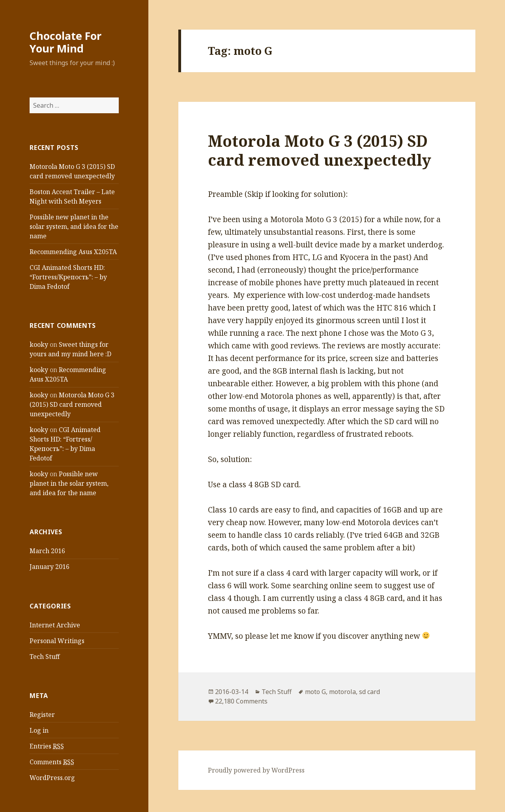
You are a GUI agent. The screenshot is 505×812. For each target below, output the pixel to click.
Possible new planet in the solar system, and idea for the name (74, 226)
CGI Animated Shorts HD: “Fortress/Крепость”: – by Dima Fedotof (68, 277)
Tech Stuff (45, 657)
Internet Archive (55, 625)
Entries (47, 746)
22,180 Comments (241, 701)
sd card (369, 692)
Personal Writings (57, 641)
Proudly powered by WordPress (256, 770)
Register (42, 715)
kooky (39, 344)
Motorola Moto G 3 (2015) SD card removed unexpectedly (72, 404)
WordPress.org (52, 778)
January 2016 (50, 567)
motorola (342, 692)
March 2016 (47, 551)
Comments (52, 762)
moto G (315, 692)
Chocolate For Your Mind (65, 42)
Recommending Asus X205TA (73, 252)
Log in (39, 730)
